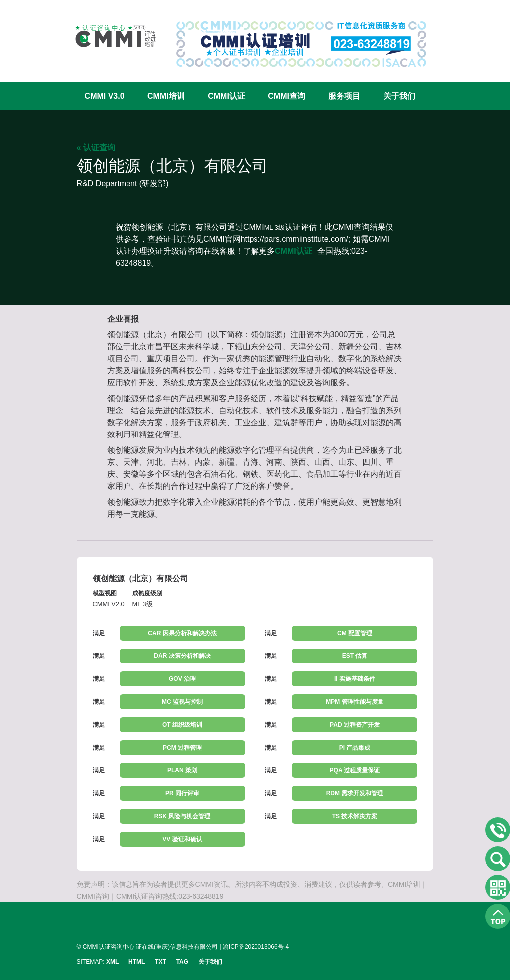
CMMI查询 (287, 96)
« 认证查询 (96, 148)
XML (112, 962)
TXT (161, 962)
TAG (182, 962)
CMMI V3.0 (105, 96)
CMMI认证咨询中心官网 (109, 36)
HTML (137, 962)
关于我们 (399, 96)
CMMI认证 (226, 96)
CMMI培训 (166, 96)
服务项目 (344, 96)
